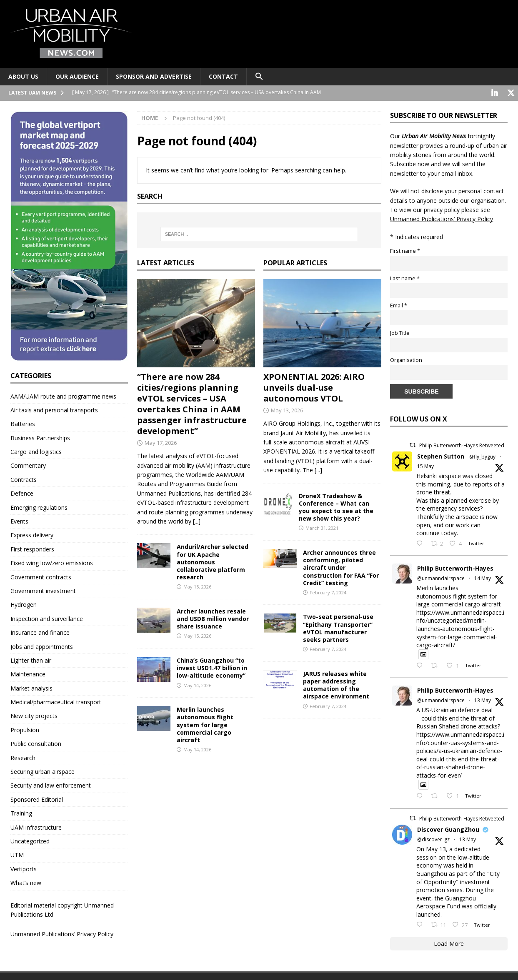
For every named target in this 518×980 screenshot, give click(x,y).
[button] (259, 77)
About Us (23, 76)
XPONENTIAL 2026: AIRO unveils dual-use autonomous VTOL (314, 387)
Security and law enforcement (51, 784)
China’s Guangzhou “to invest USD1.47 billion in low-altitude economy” (212, 667)
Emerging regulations (39, 507)
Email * (399, 305)
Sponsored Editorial (37, 799)
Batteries (23, 423)
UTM (17, 854)
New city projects (34, 715)
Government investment (43, 590)
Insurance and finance (40, 632)
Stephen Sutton (441, 455)
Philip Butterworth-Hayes (455, 567)
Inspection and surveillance (47, 618)
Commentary (28, 465)
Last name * (405, 278)
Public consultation (36, 743)
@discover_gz (433, 839)
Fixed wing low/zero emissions (52, 562)
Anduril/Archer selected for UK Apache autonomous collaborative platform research (213, 561)
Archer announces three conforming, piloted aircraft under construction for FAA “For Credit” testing (341, 567)
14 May (483, 577)
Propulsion (25, 729)
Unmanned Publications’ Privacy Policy (62, 933)
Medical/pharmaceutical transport (56, 701)
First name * (405, 250)
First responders (32, 548)
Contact (223, 76)
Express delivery (32, 534)
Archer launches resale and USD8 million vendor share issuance (213, 618)
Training (21, 812)
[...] (197, 520)
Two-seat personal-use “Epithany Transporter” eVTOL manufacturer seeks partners (338, 627)
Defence (22, 492)
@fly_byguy (482, 456)
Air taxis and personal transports (54, 409)
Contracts (24, 479)
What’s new (26, 882)
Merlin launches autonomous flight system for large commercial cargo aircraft (205, 724)
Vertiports (24, 868)
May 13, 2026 (287, 409)
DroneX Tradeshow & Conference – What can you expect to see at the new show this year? (336, 506)
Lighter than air (31, 660)
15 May (425, 465)
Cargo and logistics (36, 451)
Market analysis (31, 687)
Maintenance (28, 673)
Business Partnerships (40, 437)
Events (19, 520)
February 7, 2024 (328, 592)
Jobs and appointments (42, 646)
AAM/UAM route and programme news (63, 395)
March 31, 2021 (322, 527)
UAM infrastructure (36, 827)
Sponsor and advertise (154, 76)
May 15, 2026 (197, 586)
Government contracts (41, 576)
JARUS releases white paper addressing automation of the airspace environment (336, 684)
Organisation (406, 359)
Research (23, 757)
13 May (483, 699)
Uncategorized (30, 840)
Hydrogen (24, 604)
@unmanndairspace (441, 577)
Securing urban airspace (43, 771)
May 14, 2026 (197, 685)
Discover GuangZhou (448, 829)
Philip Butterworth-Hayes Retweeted (462, 445)
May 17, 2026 (161, 442)
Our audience (77, 76)
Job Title (400, 332)
